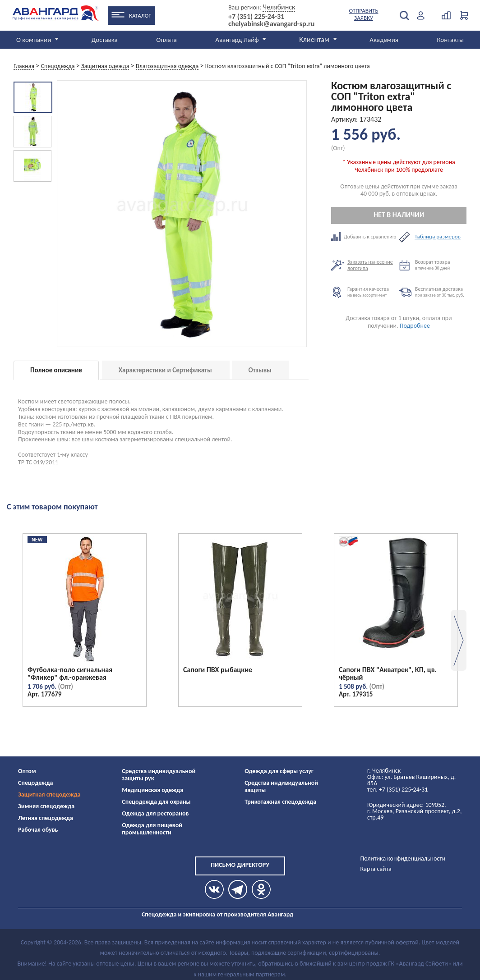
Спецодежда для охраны (156, 802)
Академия (384, 40)
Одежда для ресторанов (155, 813)
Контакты (450, 40)
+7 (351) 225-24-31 (256, 17)
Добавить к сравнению (365, 237)
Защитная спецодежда (49, 795)
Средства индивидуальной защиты (281, 786)
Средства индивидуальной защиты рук (159, 775)
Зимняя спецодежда (46, 806)
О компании (34, 40)
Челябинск (279, 7)
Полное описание (56, 370)
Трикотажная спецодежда (280, 802)
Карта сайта (376, 869)
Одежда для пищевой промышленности (152, 829)
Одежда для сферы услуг (279, 771)
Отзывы (260, 370)
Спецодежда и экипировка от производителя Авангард (217, 914)
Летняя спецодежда (46, 818)
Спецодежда (35, 783)
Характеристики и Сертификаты (165, 370)
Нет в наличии (399, 215)
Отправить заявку (364, 14)
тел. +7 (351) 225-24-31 (397, 790)
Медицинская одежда (152, 790)
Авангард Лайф (237, 40)
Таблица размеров (438, 237)
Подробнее (415, 326)
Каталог (140, 16)
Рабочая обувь (38, 830)
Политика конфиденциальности (403, 859)
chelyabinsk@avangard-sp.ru (271, 24)
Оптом (27, 771)
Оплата (166, 40)
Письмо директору (240, 865)
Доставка (105, 40)
